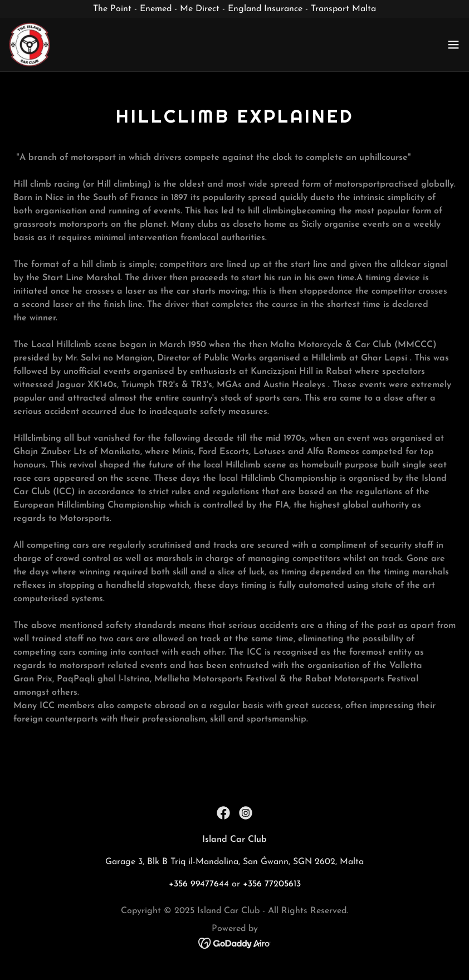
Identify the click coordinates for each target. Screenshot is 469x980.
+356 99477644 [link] (199, 884)
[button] (453, 45)
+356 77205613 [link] (272, 884)
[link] (30, 45)
